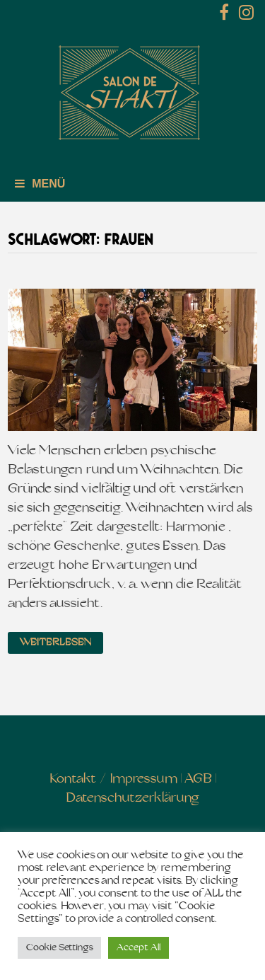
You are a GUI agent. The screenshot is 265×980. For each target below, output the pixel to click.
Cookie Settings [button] (59, 948)
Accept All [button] (139, 948)
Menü (40, 184)
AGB (198, 779)
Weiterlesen (55, 643)
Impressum (144, 779)
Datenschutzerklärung (132, 799)
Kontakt (73, 779)
